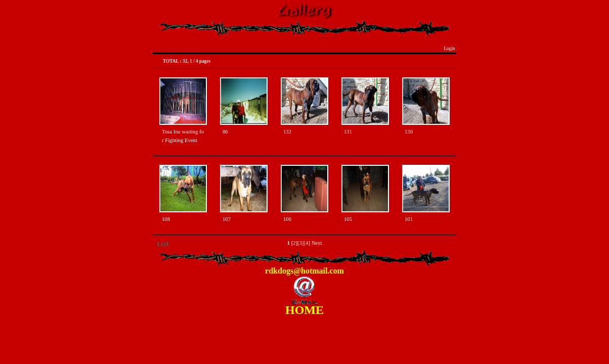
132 (287, 132)
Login (449, 49)
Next (317, 243)
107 (227, 219)
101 (409, 219)
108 (166, 219)
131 (348, 132)
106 (287, 219)
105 (348, 219)
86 (225, 132)
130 (409, 132)
